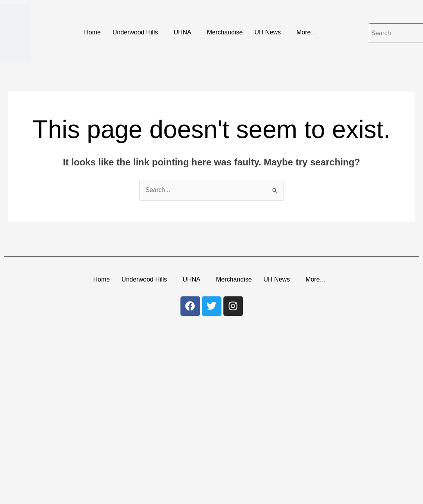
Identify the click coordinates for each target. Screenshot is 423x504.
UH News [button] (268, 32)
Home (92, 32)
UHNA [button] (182, 32)
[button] (137, 32)
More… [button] (307, 32)
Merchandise (225, 32)
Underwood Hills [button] (135, 32)
